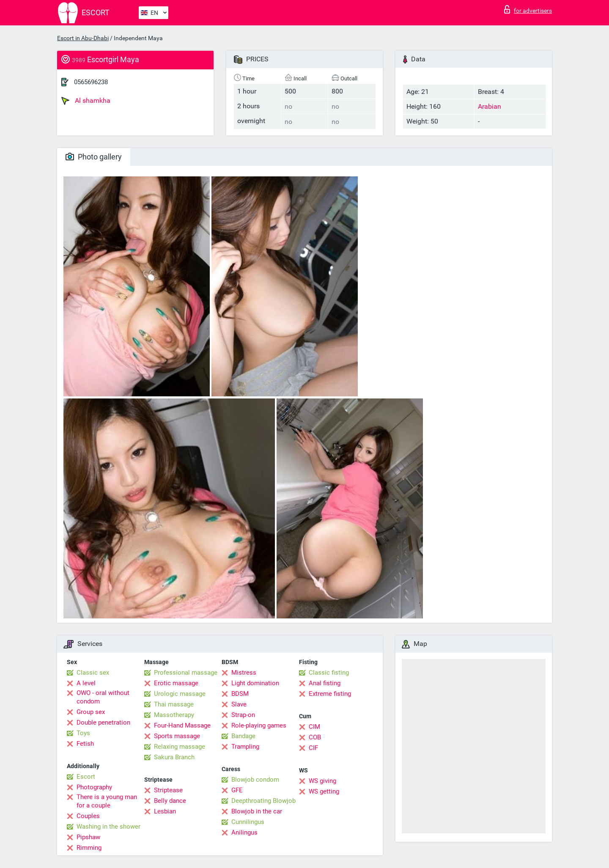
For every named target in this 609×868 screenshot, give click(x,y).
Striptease (168, 790)
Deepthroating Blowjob (263, 801)
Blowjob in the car (257, 811)
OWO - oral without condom (103, 697)
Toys (83, 733)
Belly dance (170, 801)
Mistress (244, 673)
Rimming (89, 848)
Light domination (255, 683)
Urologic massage (180, 694)
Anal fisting (325, 683)
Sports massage (177, 736)
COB (315, 737)
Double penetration (103, 722)
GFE (237, 790)
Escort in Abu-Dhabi (83, 38)
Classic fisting (329, 673)
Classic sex (93, 673)
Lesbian (165, 811)
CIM (314, 727)
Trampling (245, 747)
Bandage (243, 736)
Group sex (91, 712)
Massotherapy (174, 715)
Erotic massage (176, 683)
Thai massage (174, 704)
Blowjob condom (255, 780)
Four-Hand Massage (182, 725)
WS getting (324, 791)
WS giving (322, 781)
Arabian (490, 106)
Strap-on (243, 715)
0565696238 (91, 82)
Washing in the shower (108, 827)
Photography (94, 787)
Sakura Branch (174, 757)
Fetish (85, 744)
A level (86, 683)
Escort (86, 777)
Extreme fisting (330, 694)
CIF (313, 748)
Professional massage (186, 673)
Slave (239, 704)
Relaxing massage (180, 747)
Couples (88, 816)
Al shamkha (86, 101)
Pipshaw (88, 837)
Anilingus (244, 832)
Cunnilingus (248, 822)
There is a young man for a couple (107, 801)
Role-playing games (259, 725)
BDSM (240, 694)
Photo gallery (94, 157)
